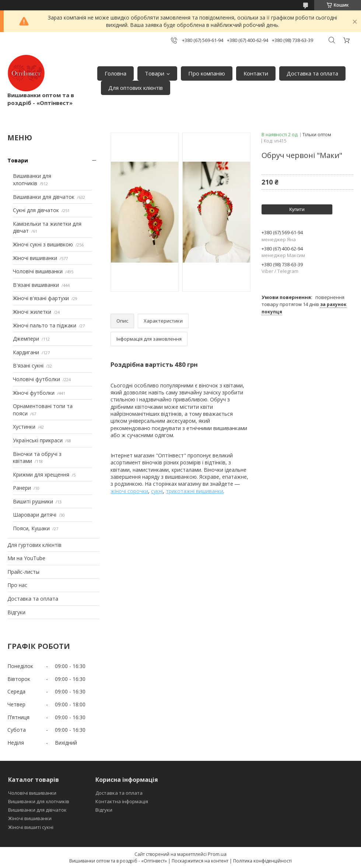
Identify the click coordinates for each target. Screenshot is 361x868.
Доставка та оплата (312, 73)
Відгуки (16, 612)
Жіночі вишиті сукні (31, 827)
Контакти (256, 73)
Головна (115, 73)
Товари (155, 73)
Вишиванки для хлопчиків (32, 180)
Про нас (17, 585)
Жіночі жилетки (32, 312)
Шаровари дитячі (35, 515)
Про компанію (207, 73)
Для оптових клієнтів (136, 88)
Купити (297, 209)
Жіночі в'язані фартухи (41, 298)
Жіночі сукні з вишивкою (43, 244)
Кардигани (26, 352)
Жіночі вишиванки (35, 258)
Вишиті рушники (33, 501)
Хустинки (24, 427)
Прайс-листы (23, 572)
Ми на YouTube (26, 558)
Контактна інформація (122, 801)
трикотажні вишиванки (194, 491)
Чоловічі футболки (36, 379)
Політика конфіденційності (262, 861)
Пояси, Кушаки (31, 528)
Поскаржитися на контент (200, 861)
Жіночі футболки (34, 393)
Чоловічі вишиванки (38, 271)
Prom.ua (217, 854)
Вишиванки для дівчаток (44, 197)
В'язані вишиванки (36, 285)
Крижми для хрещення (41, 475)
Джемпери (26, 339)
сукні (157, 491)
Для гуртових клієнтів (34, 545)
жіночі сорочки (129, 491)
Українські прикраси (38, 440)
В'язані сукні (28, 366)
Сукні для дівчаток (36, 210)
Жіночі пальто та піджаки (45, 325)
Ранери (22, 488)
